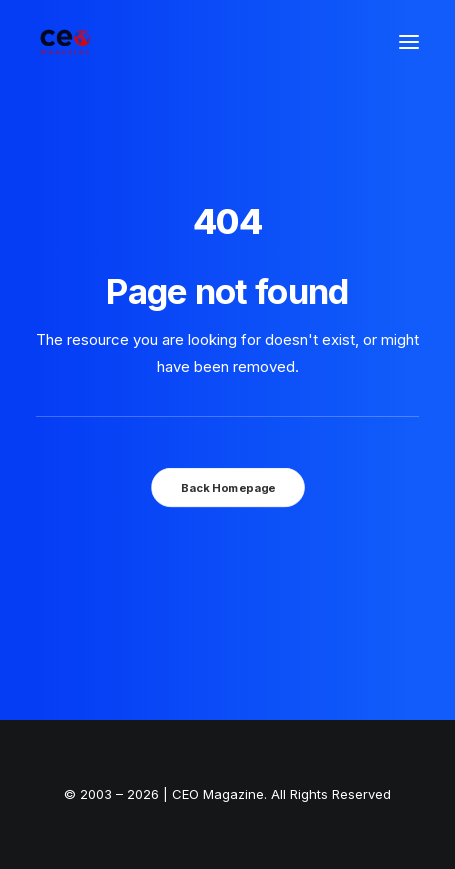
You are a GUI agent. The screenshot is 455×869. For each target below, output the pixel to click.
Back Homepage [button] (227, 487)
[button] (409, 42)
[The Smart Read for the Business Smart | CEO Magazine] (65, 42)
